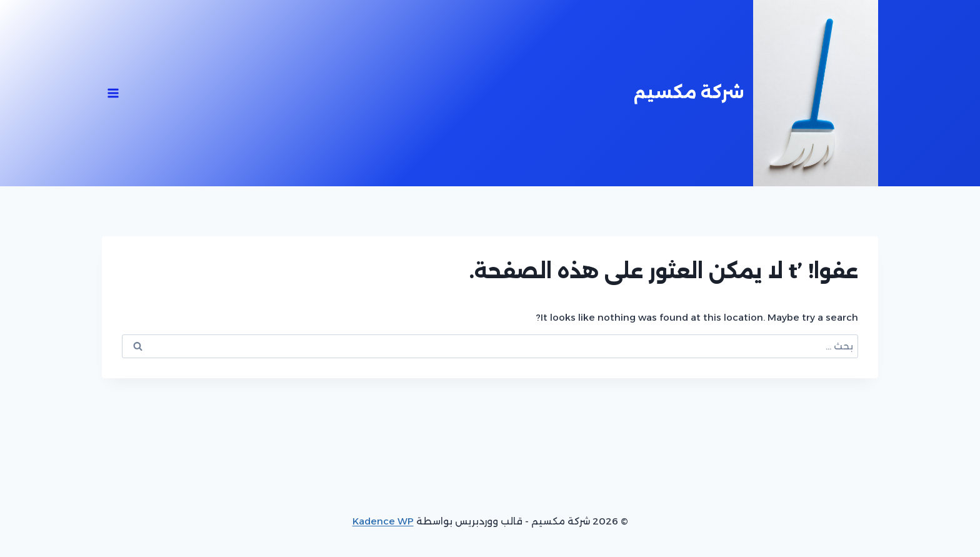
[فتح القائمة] (113, 93)
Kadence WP (383, 521)
